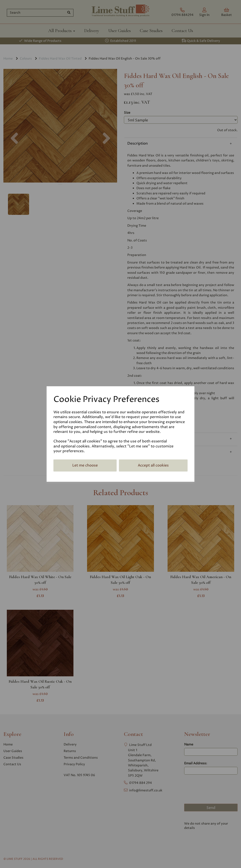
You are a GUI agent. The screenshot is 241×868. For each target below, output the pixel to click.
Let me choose (85, 465)
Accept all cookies (153, 465)
